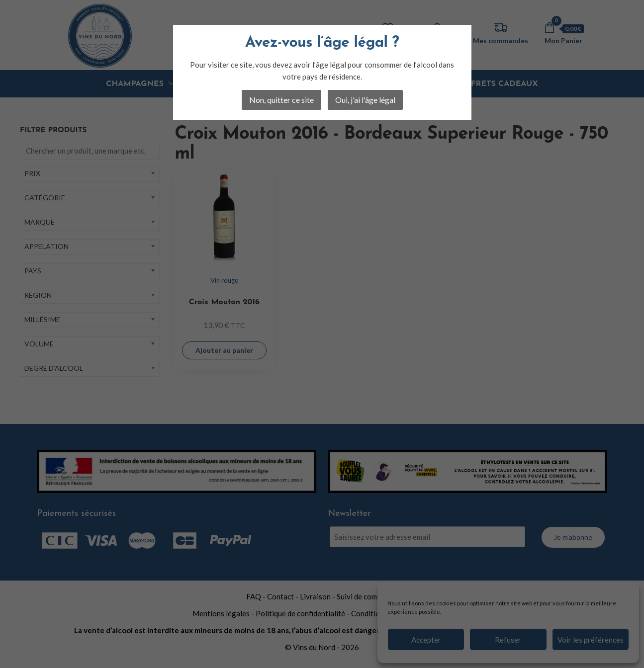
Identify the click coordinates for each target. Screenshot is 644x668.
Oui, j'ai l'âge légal (365, 100)
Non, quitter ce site (281, 100)
